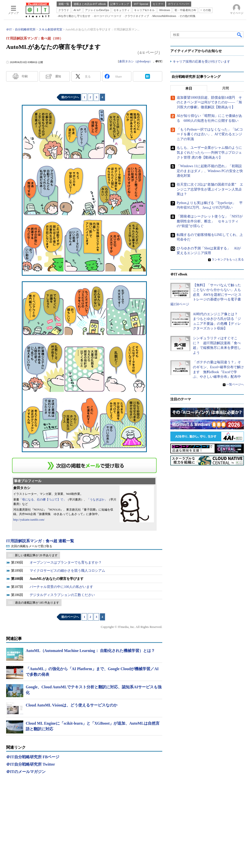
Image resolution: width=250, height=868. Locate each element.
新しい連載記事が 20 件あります (36, 555)
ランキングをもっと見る (228, 259)
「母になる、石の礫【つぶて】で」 (43, 500)
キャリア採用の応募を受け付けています (201, 61)
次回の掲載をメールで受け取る (32, 546)
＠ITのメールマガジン (26, 772)
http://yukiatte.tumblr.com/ (29, 520)
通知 (58, 76)
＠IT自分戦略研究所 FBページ (33, 757)
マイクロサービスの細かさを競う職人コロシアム (67, 571)
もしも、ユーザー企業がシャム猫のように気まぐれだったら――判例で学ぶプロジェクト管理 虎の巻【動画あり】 (209, 153)
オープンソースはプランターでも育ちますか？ (66, 563)
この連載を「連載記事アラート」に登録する (84, 465)
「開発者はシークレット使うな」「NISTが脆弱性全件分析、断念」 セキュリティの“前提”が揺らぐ (210, 221)
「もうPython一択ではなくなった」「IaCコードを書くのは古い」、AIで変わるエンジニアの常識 (210, 134)
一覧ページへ (235, 384)
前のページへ (70, 97)
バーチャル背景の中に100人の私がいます (61, 587)
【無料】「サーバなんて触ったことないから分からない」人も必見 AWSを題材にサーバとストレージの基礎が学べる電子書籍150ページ (206, 295)
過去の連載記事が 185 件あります (37, 603)
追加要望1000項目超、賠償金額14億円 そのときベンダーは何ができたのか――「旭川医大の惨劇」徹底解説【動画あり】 (209, 102)
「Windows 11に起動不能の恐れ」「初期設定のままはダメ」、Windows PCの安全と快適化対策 (210, 171)
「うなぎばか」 (97, 500)
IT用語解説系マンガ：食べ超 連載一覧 (40, 541)
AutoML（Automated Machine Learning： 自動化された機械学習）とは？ (90, 651)
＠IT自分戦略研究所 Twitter (31, 764)
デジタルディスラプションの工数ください (62, 595)
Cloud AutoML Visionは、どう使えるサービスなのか (72, 705)
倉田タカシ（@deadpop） (136, 61)
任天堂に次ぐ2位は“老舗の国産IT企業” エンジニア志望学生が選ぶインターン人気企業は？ (210, 189)
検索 (240, 35)
